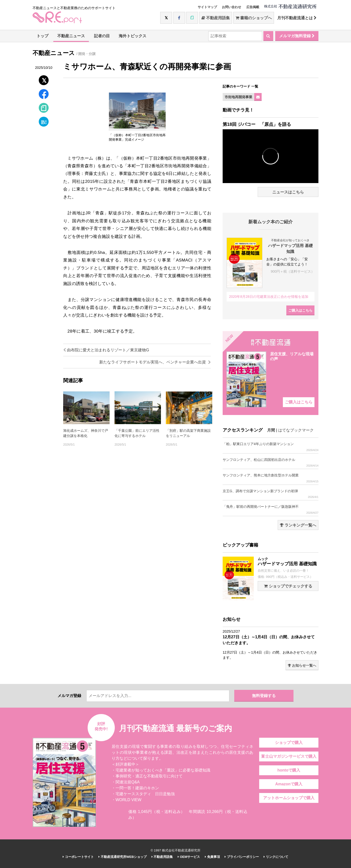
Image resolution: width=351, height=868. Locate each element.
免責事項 (212, 857)
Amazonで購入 (289, 784)
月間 (271, 430)
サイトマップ (207, 7)
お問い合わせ (232, 7)
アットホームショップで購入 (289, 798)
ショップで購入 (289, 743)
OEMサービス (189, 857)
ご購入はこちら (300, 310)
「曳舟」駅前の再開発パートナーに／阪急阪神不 (271, 509)
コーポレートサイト (78, 857)
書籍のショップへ (254, 18)
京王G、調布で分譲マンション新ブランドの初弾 (271, 494)
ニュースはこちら (288, 192)
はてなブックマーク (296, 430)
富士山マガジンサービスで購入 (289, 756)
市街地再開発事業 (238, 97)
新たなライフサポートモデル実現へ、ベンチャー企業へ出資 (155, 362)
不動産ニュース (71, 36)
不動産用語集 (216, 18)
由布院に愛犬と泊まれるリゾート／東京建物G (106, 350)
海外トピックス (133, 36)
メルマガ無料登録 (297, 36)
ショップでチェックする (288, 586)
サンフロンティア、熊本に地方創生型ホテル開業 (271, 478)
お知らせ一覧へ (302, 665)
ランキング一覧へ (298, 525)
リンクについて (276, 857)
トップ (42, 36)
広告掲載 (253, 7)
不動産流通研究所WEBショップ (123, 857)
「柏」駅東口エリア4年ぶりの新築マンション (271, 447)
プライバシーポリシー (242, 857)
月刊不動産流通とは (297, 18)
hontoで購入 (289, 770)
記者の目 (102, 36)
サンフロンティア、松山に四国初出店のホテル (271, 462)
